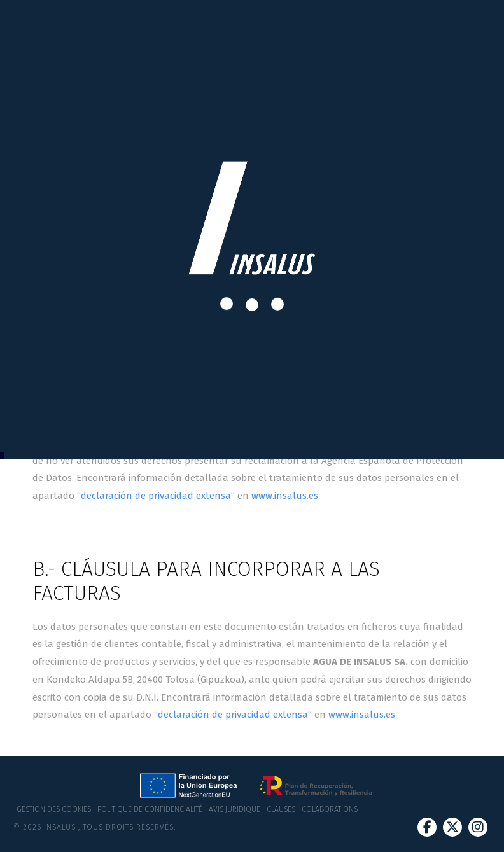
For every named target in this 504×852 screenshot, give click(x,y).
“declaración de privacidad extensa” (156, 496)
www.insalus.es (285, 496)
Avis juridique (234, 809)
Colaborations (330, 809)
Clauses (281, 809)
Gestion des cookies (54, 809)
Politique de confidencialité (150, 809)
